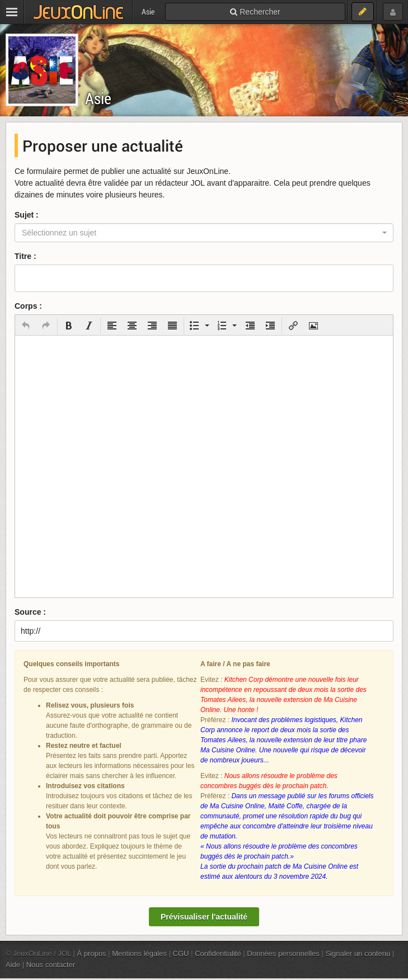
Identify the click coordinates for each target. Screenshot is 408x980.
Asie (98, 98)
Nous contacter (51, 965)
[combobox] (204, 233)
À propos (92, 953)
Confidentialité (218, 953)
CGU (181, 953)
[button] (26, 326)
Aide (13, 965)
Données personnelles (283, 953)
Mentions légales (139, 953)
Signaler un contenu (358, 953)
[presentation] (26, 326)
